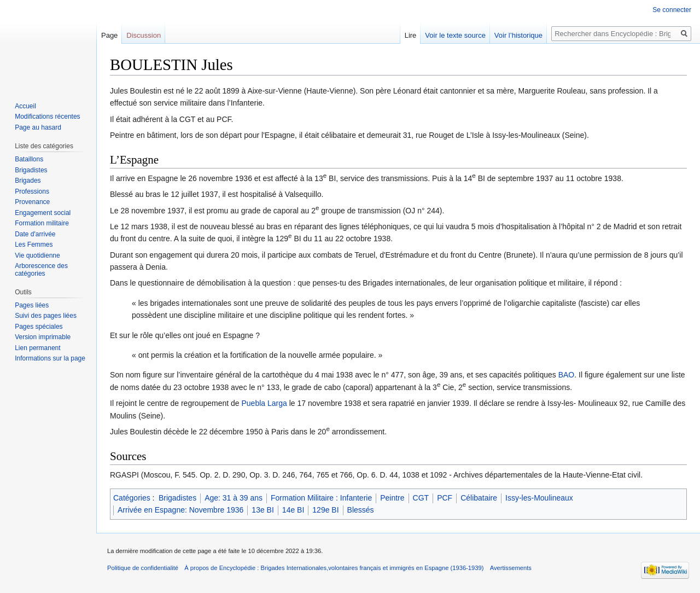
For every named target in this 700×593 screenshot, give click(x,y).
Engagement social (43, 213)
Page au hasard (38, 127)
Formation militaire (42, 223)
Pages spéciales (39, 327)
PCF (445, 498)
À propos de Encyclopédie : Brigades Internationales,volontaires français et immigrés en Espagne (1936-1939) (334, 568)
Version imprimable (43, 337)
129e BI (325, 510)
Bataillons (29, 159)
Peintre (392, 498)
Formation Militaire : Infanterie (321, 498)
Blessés (361, 510)
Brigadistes (177, 498)
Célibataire (479, 498)
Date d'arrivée (35, 234)
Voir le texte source (455, 35)
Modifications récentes (47, 117)
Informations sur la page (50, 358)
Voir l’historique (518, 35)
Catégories (132, 498)
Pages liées (32, 305)
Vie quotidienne (37, 255)
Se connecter (672, 10)
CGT (421, 498)
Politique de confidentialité (143, 568)
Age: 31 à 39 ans (234, 498)
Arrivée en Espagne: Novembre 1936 (180, 510)
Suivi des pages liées (46, 316)
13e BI (262, 510)
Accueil (25, 106)
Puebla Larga (264, 403)
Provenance (32, 202)
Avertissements (511, 568)
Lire (411, 35)
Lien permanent (37, 348)
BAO (567, 375)
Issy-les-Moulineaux (539, 498)
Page (109, 35)
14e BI (293, 510)
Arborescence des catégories (41, 270)
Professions (32, 191)
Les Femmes (34, 245)
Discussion (144, 35)
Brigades (28, 181)
